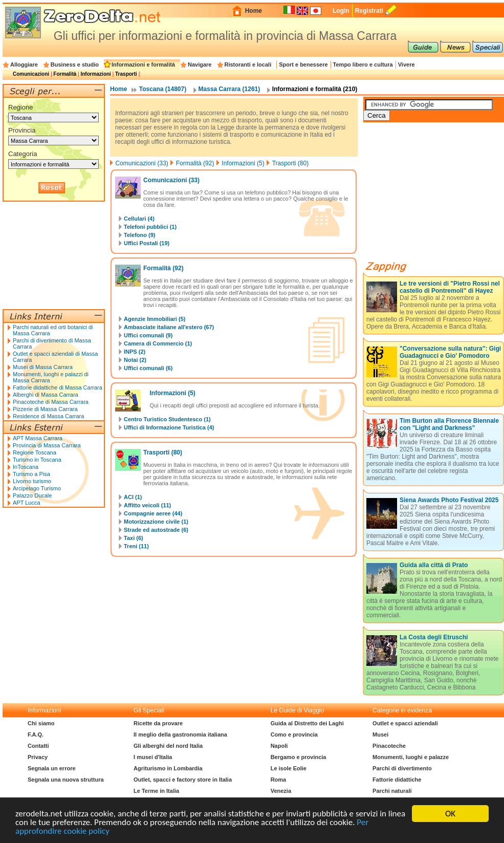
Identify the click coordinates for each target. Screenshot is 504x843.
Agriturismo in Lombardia (168, 768)
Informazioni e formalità (143, 64)
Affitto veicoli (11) (147, 505)
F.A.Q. (36, 734)
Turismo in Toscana (37, 460)
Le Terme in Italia (156, 791)
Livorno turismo (32, 481)
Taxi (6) (134, 538)
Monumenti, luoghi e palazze (411, 757)
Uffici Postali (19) (147, 243)
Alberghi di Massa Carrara (46, 395)
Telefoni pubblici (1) (150, 227)
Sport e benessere (303, 64)
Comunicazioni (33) (141, 163)
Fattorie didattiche (397, 780)
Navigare (200, 64)
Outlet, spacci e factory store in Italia (183, 780)
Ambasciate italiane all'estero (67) (169, 327)
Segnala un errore (52, 768)
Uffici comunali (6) (148, 368)
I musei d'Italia (153, 757)
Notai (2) (135, 360)
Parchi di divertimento (402, 768)
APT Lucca (27, 503)
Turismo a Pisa (31, 474)
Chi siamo (41, 723)
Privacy (38, 757)
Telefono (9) (140, 235)
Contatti (38, 746)
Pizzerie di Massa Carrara (45, 409)
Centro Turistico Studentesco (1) (167, 419)
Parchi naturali (392, 791)
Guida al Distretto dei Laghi (307, 723)
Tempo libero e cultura (363, 64)
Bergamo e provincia (299, 757)
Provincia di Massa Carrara (47, 445)
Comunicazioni (31, 74)
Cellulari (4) (139, 219)
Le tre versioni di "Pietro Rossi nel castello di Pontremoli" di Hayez (450, 287)
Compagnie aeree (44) (153, 513)
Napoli (279, 746)
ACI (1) (133, 497)
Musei (380, 734)
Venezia (281, 791)
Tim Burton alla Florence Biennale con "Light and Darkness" (449, 424)
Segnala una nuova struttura (66, 780)
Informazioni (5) (243, 163)
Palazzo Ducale (32, 495)
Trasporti (126, 74)
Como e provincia (294, 734)
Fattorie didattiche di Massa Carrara (58, 387)
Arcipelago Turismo (37, 488)
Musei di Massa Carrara (43, 367)
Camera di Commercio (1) (158, 343)
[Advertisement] (54, 255)
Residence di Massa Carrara (48, 416)
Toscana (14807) (163, 89)
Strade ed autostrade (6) (156, 530)
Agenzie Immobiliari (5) (155, 319)
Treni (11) (136, 546)
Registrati (369, 11)
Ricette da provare (158, 723)
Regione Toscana (35, 452)
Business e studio (75, 64)
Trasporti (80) (291, 163)
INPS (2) (135, 352)
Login (341, 11)
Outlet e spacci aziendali (405, 723)
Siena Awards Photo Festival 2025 (449, 500)
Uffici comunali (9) (148, 335)
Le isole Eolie (289, 768)
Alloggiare (24, 64)
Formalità (65, 74)
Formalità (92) (195, 163)
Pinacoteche (389, 746)
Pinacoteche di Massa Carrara (51, 402)
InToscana (26, 467)
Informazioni (95, 74)
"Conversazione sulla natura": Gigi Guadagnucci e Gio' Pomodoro (450, 352)
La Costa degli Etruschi (434, 637)
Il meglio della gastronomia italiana (180, 734)
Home (254, 11)
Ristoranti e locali (248, 64)
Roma (279, 780)
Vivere (407, 64)
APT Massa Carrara (38, 438)
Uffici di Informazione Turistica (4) (169, 427)
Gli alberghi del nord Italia (168, 746)
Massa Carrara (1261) (229, 89)
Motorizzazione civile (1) (156, 522)
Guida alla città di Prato (434, 565)
